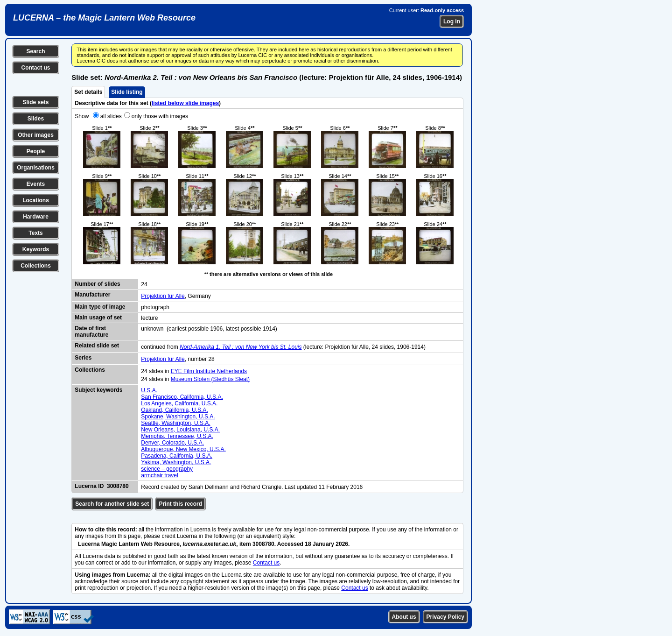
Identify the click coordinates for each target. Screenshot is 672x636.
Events (36, 184)
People (36, 151)
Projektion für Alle (163, 296)
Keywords (36, 249)
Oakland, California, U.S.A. (174, 410)
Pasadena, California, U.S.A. (177, 456)
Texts (35, 233)
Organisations (36, 168)
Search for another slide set (112, 504)
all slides (111, 116)
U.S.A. (149, 390)
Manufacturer (92, 295)
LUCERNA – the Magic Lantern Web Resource (104, 18)
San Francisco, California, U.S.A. (182, 397)
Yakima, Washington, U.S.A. (176, 462)
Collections (36, 266)
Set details (88, 92)
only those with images (160, 116)
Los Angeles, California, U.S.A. (179, 403)
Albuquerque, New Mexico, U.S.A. (183, 449)
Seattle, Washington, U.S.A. (175, 423)
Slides (36, 119)
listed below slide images (185, 103)
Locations (36, 200)
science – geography (167, 469)
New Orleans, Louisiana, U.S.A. (180, 430)
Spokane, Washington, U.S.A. (178, 417)
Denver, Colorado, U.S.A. (172, 443)
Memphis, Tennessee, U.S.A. (177, 436)
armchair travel (159, 475)
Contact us (35, 68)
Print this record (180, 504)
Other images (36, 135)
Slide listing (127, 92)
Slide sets (35, 102)
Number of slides (97, 284)
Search (35, 51)
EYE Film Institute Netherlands (209, 371)
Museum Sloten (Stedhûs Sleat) (210, 379)
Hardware (36, 217)
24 (144, 284)
